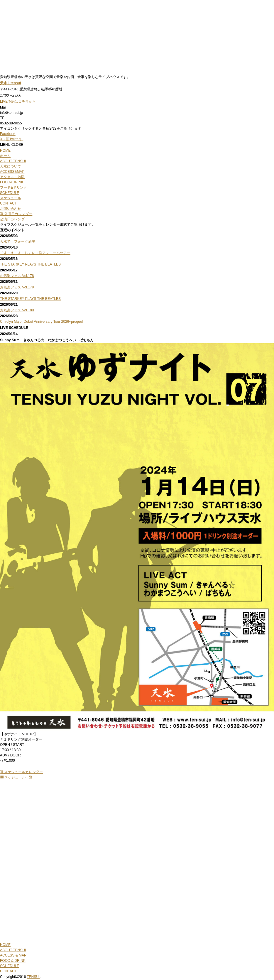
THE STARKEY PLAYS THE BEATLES (30, 264)
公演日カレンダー (16, 214)
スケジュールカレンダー (21, 772)
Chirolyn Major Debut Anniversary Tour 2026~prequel (41, 322)
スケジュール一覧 (16, 777)
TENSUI (33, 977)
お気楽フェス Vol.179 (17, 287)
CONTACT (8, 971)
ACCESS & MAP (13, 955)
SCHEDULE (10, 966)
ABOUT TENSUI (13, 950)
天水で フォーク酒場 (18, 241)
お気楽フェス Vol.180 (17, 310)
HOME (5, 945)
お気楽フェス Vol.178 (17, 276)
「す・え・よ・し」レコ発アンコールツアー (35, 253)
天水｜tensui (10, 83)
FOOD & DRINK (13, 961)
